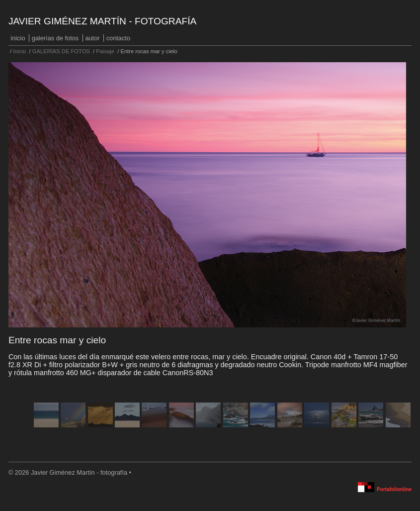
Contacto (118, 38)
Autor (92, 38)
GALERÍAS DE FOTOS (55, 38)
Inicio (18, 38)
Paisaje (105, 51)
